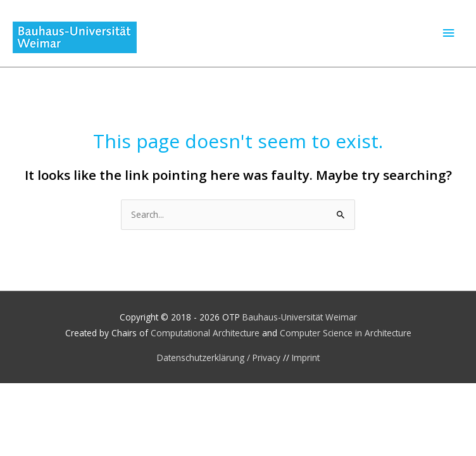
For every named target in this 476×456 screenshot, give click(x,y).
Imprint (306, 358)
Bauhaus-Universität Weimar (300, 317)
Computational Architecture (205, 333)
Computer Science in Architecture (346, 333)
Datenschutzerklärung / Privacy (220, 358)
